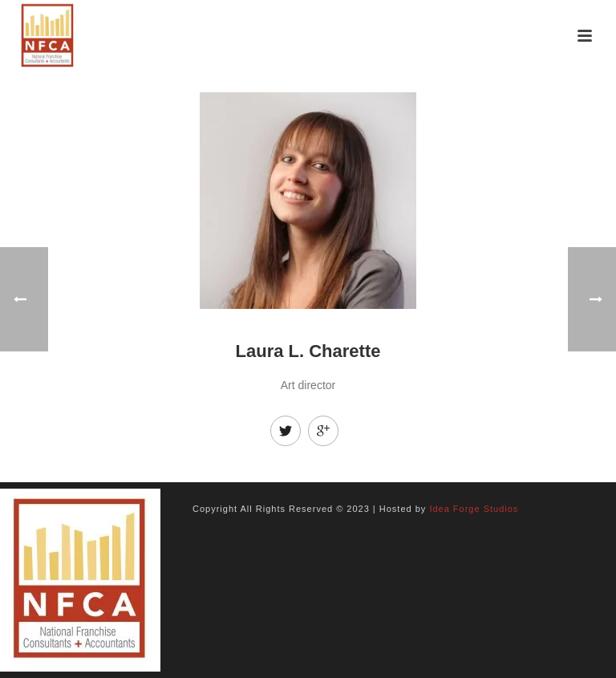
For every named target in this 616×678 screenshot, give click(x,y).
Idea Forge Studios (474, 509)
